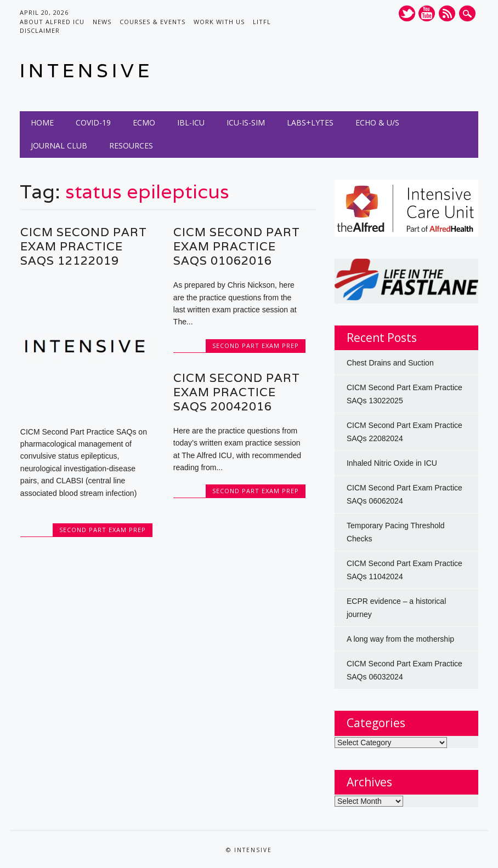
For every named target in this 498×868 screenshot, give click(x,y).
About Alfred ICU (52, 22)
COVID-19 (93, 122)
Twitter (407, 13)
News (102, 22)
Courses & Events (152, 22)
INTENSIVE (86, 70)
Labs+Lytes (310, 122)
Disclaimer (40, 30)
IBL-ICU (191, 122)
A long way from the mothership (400, 639)
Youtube (427, 13)
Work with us (219, 22)
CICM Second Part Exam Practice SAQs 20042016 (237, 392)
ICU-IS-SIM (246, 122)
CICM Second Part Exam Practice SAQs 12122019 (84, 246)
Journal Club (59, 145)
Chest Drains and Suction (390, 363)
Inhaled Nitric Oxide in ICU (392, 463)
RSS (447, 13)
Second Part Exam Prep (103, 530)
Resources (131, 145)
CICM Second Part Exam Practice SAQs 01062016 (237, 246)
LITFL (262, 22)
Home (42, 122)
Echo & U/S (377, 122)
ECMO (144, 122)
